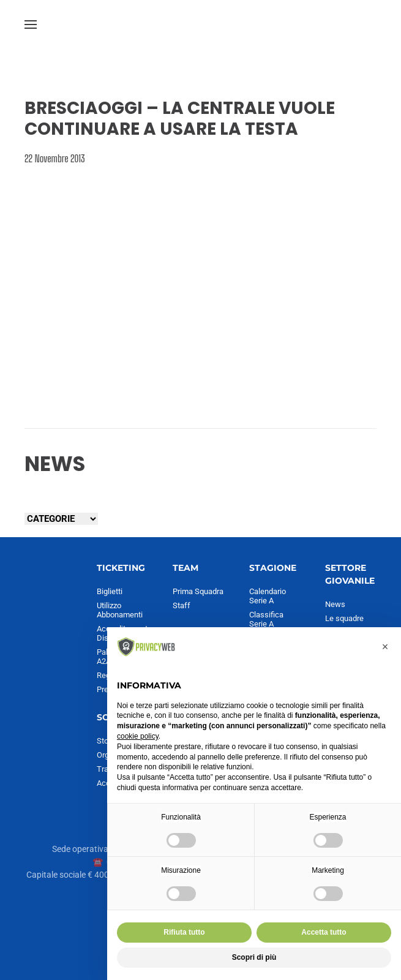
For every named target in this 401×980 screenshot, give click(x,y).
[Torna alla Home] (201, 24)
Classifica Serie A (266, 619)
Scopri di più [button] (254, 957)
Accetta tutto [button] (324, 932)
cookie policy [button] (138, 736)
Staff (182, 605)
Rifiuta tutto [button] (184, 932)
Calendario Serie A (268, 596)
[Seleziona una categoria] (61, 519)
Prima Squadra (198, 591)
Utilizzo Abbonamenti (120, 610)
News (335, 604)
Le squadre (344, 618)
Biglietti (110, 591)
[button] (31, 24)
